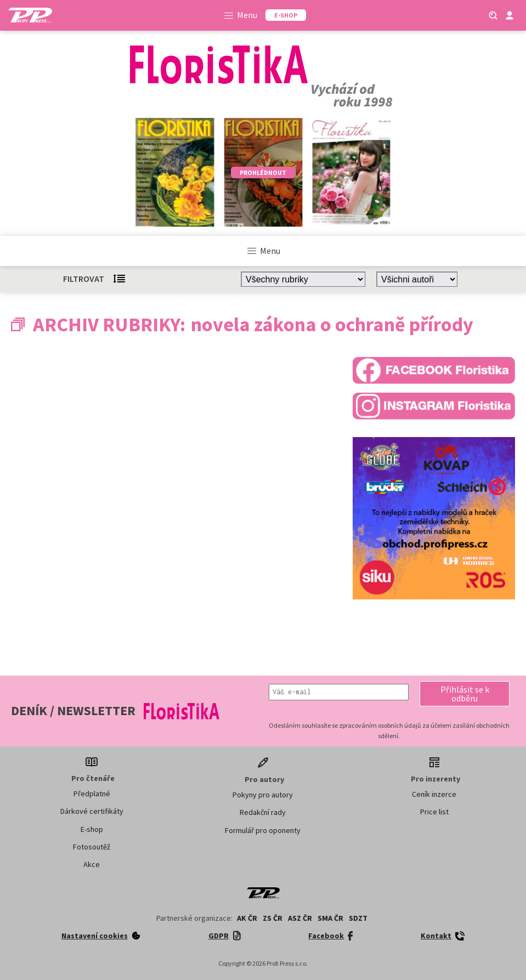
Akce (92, 864)
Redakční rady (263, 812)
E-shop (92, 829)
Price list (434, 812)
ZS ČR (273, 918)
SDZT (358, 918)
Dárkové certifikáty (92, 811)
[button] (465, 694)
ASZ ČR (300, 918)
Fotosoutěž (92, 847)
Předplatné (92, 794)
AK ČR (247, 918)
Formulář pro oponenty (263, 830)
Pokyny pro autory (263, 795)
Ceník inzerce (434, 794)
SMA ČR (330, 918)
